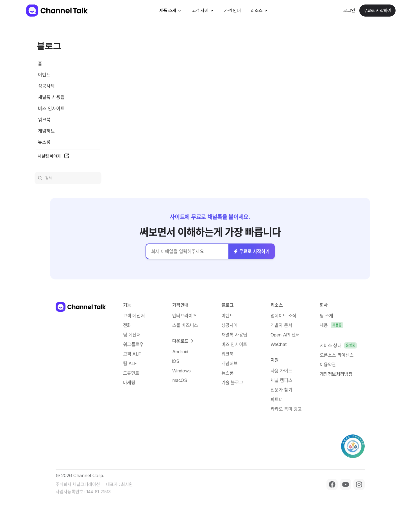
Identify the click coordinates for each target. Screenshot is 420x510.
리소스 (260, 11)
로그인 (349, 11)
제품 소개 (170, 11)
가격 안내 (232, 11)
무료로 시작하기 (377, 11)
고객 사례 (203, 11)
